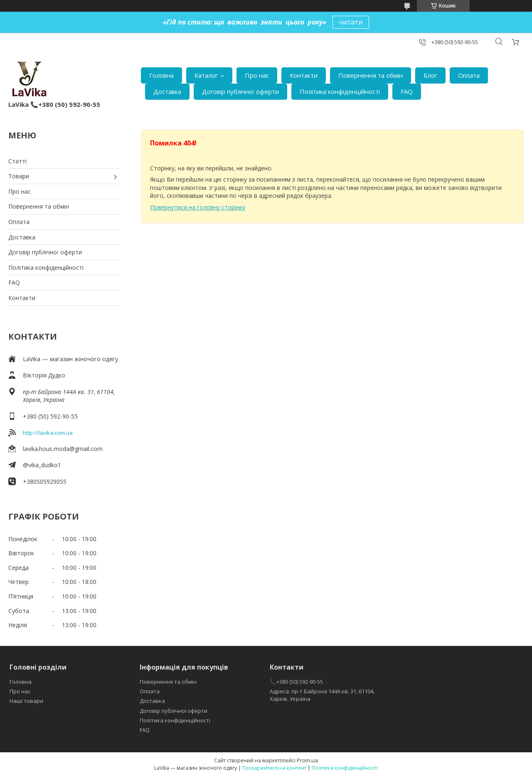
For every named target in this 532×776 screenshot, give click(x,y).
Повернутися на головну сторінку (198, 207)
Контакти (304, 75)
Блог (430, 75)
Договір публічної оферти (240, 91)
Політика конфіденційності (340, 91)
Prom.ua (307, 760)
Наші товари (26, 701)
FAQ (407, 91)
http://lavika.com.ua (48, 433)
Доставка (167, 91)
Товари (19, 176)
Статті (17, 161)
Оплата (469, 75)
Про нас (257, 75)
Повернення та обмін (371, 75)
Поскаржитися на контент (274, 768)
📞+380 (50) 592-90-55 (296, 682)
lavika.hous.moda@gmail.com (63, 449)
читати (351, 22)
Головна (161, 75)
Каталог (206, 75)
